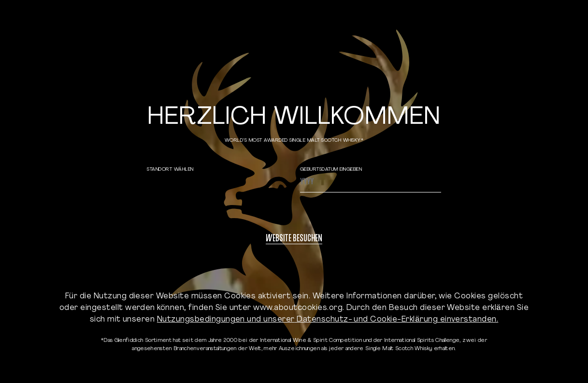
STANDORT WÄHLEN (170, 169)
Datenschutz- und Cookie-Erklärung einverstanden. (397, 320)
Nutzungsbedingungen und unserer (226, 320)
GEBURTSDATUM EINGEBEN (331, 169)
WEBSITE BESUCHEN (294, 239)
